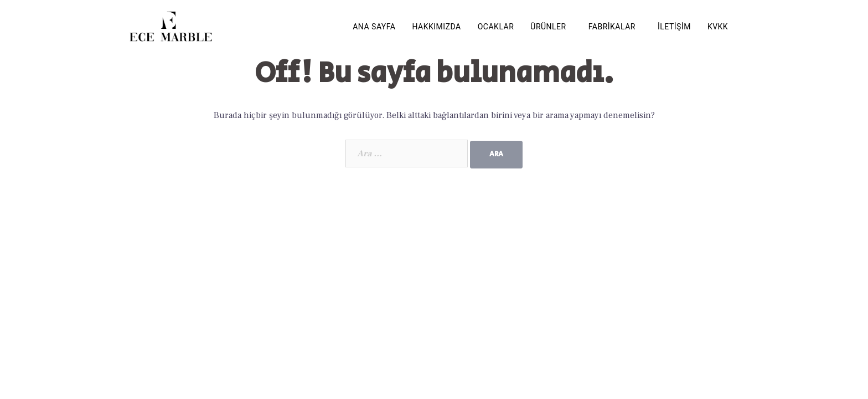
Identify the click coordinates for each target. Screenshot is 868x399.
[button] (551, 27)
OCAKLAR (496, 27)
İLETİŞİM (674, 27)
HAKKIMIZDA (437, 27)
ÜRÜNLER (548, 27)
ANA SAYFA (374, 27)
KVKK (718, 27)
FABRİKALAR (612, 27)
